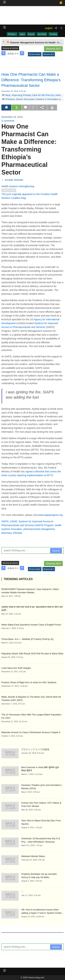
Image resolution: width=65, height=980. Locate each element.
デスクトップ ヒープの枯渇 (35, 749)
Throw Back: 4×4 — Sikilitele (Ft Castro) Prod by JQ (27, 639)
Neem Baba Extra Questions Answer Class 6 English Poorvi (31, 625)
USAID (14, 521)
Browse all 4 (49, 54)
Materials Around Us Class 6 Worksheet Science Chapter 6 (31, 732)
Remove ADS (53, 49)
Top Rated (42, 34)
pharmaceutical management (39, 529)
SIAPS (5, 521)
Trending (53, 34)
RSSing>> (12, 34)
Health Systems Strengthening (18, 186)
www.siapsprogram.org (50, 515)
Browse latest (35, 54)
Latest (22, 34)
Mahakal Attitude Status (33, 856)
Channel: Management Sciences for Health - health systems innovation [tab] (35, 42)
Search (56, 551)
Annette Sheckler (14, 180)
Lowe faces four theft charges (16, 668)
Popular (31, 34)
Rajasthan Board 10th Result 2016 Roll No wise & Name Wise (32, 654)
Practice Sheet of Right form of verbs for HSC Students (29, 682)
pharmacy (7, 533)
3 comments (8, 121)
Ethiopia (18, 533)
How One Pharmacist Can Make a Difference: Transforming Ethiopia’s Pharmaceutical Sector (31, 80)
